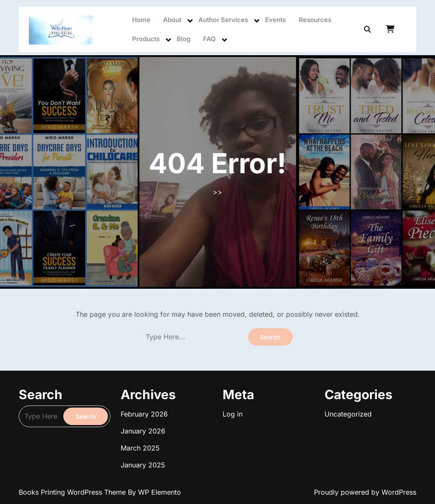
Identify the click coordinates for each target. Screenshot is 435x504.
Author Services (223, 20)
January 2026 (143, 431)
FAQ (209, 39)
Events (275, 20)
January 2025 (143, 465)
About (172, 20)
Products (146, 39)
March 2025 (140, 448)
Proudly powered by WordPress (365, 492)
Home (141, 20)
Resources (315, 20)
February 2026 (144, 414)
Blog (184, 39)
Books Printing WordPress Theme (73, 492)
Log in (233, 414)
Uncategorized (348, 414)
